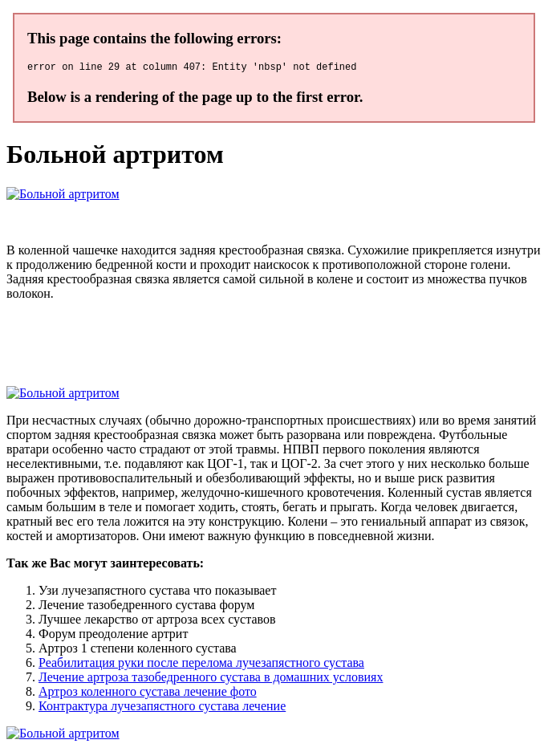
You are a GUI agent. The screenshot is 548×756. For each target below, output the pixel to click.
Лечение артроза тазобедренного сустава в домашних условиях (211, 679)
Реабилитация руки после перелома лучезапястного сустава (201, 665)
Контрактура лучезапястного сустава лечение (162, 708)
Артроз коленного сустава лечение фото (148, 694)
